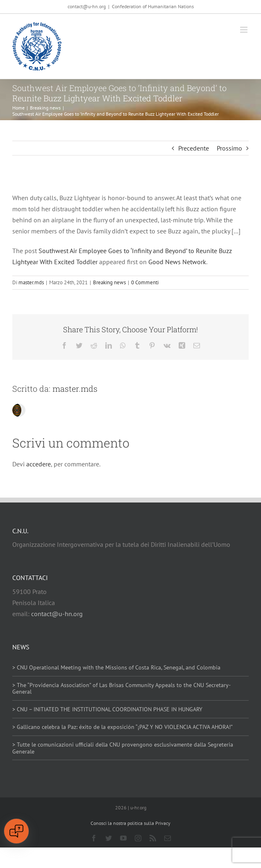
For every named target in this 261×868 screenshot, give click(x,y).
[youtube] (123, 838)
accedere (39, 464)
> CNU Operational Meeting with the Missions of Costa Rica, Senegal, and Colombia (116, 667)
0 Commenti (145, 282)
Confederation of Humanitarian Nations (153, 6)
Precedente (194, 148)
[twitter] (109, 838)
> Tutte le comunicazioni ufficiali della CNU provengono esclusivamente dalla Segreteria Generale (123, 748)
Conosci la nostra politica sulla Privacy (130, 823)
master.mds (31, 282)
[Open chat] (16, 831)
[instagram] (138, 838)
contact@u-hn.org (57, 614)
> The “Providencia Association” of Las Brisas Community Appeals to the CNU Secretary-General (121, 689)
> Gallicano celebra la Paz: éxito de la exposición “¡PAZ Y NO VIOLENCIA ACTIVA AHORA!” (123, 727)
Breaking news (109, 282)
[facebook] (94, 838)
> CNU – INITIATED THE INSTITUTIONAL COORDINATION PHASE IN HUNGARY (107, 709)
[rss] (153, 838)
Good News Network (177, 262)
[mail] (168, 838)
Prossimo (229, 148)
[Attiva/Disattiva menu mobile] (244, 30)
